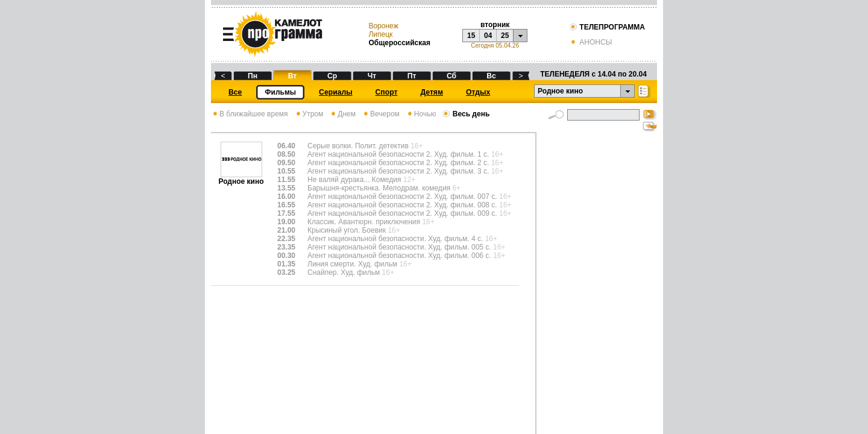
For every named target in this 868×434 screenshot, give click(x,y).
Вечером (381, 114)
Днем (342, 114)
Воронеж (383, 26)
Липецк (380, 34)
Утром (309, 114)
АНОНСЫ (590, 42)
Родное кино (241, 178)
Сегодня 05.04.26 (495, 46)
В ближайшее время (250, 114)
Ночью (421, 114)
